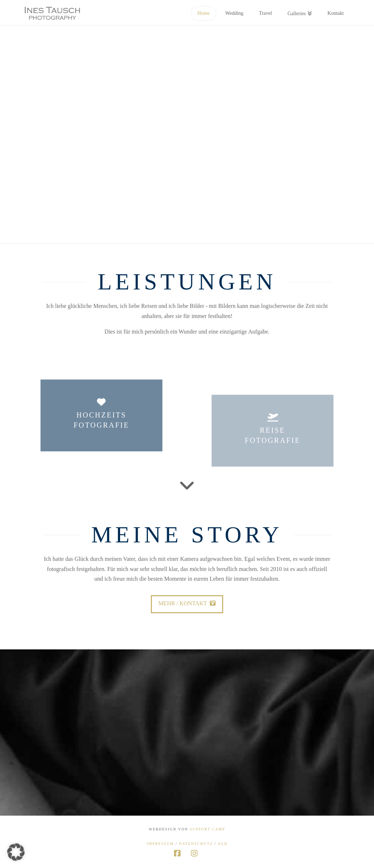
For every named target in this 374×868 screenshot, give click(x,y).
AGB (223, 844)
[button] (16, 852)
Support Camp (208, 829)
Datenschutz (196, 844)
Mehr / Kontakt (187, 603)
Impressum (160, 844)
